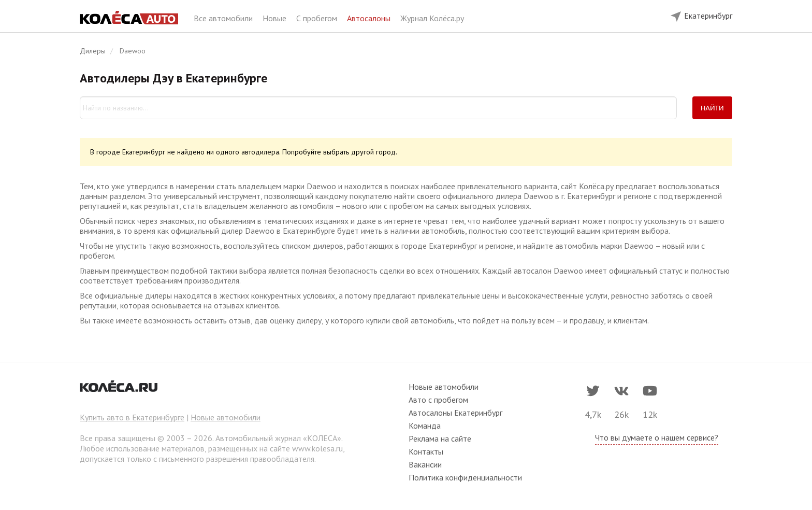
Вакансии (425, 464)
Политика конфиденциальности (465, 477)
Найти (712, 108)
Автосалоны (370, 18)
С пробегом (318, 18)
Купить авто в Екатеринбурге (132, 417)
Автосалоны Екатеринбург (455, 413)
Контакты (426, 451)
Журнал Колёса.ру (432, 18)
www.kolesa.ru (317, 448)
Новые (275, 18)
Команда (425, 426)
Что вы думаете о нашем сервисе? (657, 437)
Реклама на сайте (440, 438)
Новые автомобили (226, 417)
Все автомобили (224, 18)
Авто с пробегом (438, 400)
